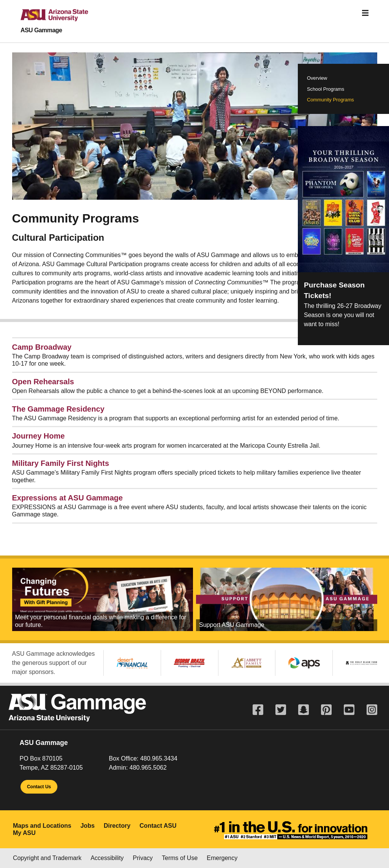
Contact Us (39, 787)
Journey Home (39, 436)
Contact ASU (158, 826)
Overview (317, 78)
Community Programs (330, 100)
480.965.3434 (159, 758)
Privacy (143, 858)
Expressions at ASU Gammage (68, 498)
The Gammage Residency (58, 409)
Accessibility (107, 858)
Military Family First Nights (61, 463)
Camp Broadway (42, 347)
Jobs (88, 826)
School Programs (326, 89)
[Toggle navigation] (365, 13)
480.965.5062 (148, 768)
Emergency (222, 858)
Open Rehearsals (43, 382)
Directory (117, 826)
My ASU (24, 833)
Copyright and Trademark (47, 858)
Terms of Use (180, 858)
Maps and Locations (42, 826)
